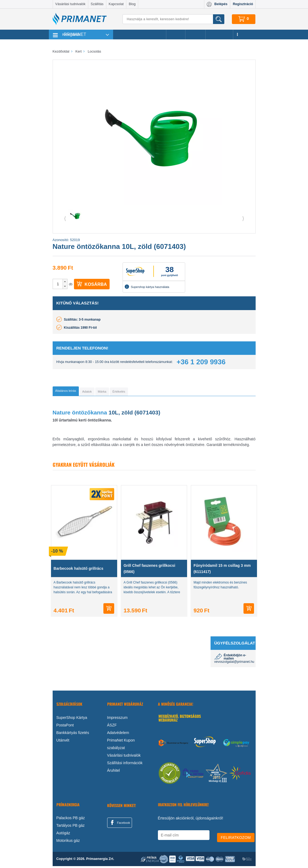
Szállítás (97, 4)
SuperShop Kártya (72, 719)
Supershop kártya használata (147, 287)
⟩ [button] (243, 218)
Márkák (195, 35)
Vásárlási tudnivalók (70, 4)
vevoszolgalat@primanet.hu (234, 664)
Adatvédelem (118, 734)
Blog (132, 4)
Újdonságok (219, 35)
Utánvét (63, 742)
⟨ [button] (65, 218)
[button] (65, 282)
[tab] (74, 392)
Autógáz (63, 835)
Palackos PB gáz (71, 820)
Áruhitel (114, 772)
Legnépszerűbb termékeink (140, 35)
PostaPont (65, 727)
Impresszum (117, 719)
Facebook (120, 824)
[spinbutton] (58, 284)
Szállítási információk (125, 764)
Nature (62, 414)
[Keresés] (173, 19)
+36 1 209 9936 (201, 362)
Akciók (176, 35)
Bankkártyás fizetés (73, 734)
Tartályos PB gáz (71, 827)
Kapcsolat (116, 4)
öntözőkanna (90, 414)
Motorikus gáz (68, 842)
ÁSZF (112, 727)
